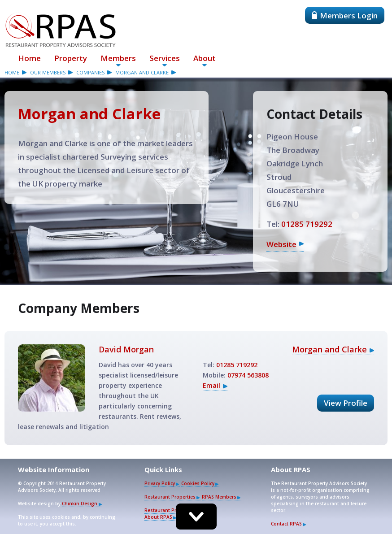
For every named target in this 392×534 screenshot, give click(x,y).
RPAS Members (219, 497)
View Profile (346, 403)
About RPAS (158, 517)
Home (29, 58)
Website (281, 244)
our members (48, 72)
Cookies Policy (198, 483)
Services (165, 58)
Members (118, 58)
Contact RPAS (286, 524)
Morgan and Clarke (142, 72)
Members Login (345, 15)
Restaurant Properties (170, 497)
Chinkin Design (80, 504)
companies (90, 72)
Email (211, 385)
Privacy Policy (160, 483)
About (205, 58)
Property (71, 58)
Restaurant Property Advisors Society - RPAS (61, 30)
